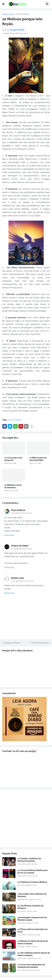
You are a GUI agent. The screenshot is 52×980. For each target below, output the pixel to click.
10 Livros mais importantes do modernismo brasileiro (31, 966)
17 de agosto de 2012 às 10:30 (22, 581)
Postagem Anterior (12, 643)
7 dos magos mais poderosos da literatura (32, 895)
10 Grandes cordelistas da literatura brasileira (29, 860)
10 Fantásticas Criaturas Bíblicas (32, 882)
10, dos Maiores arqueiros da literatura (30, 907)
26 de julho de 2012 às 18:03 (21, 549)
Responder (9, 535)
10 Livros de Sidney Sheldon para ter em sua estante (33, 872)
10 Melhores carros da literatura (13, 486)
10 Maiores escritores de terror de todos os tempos (33, 942)
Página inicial (8, 14)
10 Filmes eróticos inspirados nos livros (33, 930)
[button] (3, 4)
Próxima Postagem (40, 643)
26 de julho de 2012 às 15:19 (21, 513)
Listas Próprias (23, 14)
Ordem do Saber (20, 546)
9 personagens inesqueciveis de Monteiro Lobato (32, 919)
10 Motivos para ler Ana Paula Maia (38, 459)
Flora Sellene (18, 510)
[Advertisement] (26, 818)
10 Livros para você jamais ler (13, 459)
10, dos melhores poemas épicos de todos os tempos (34, 954)
